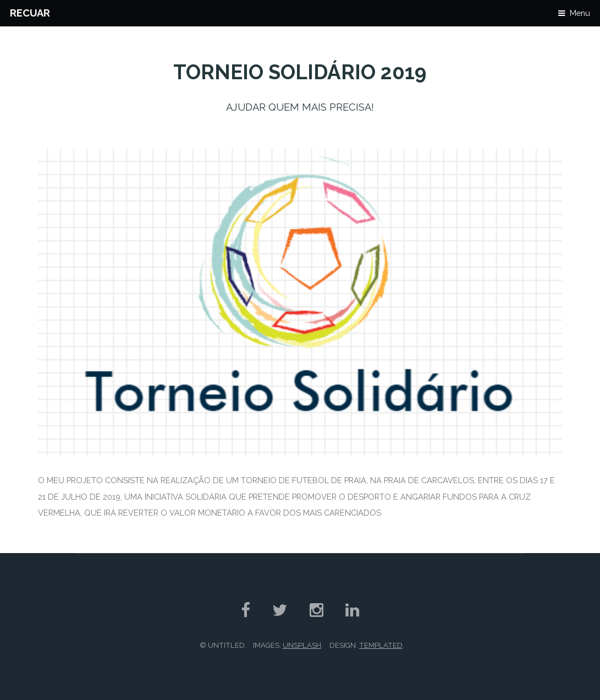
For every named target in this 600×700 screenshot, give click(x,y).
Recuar (30, 13)
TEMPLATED (381, 645)
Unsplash (302, 645)
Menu (580, 13)
